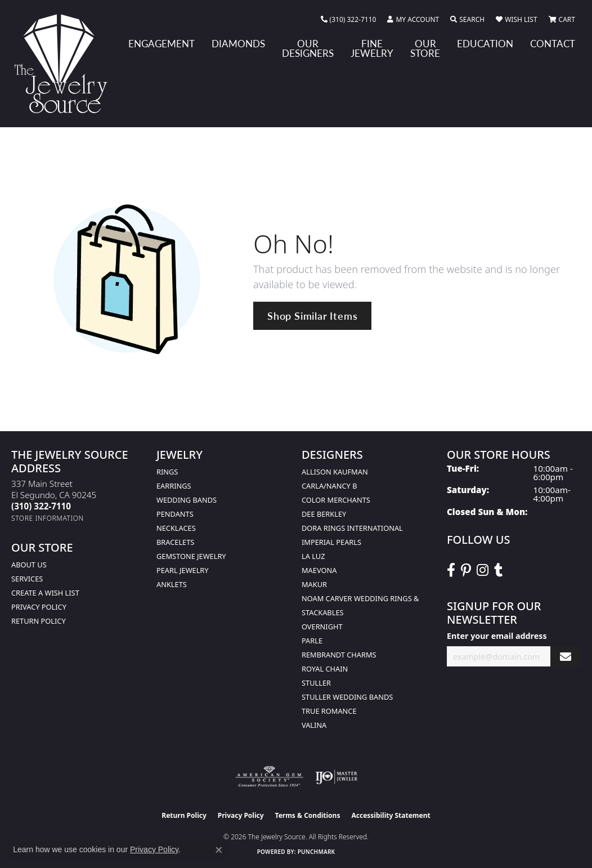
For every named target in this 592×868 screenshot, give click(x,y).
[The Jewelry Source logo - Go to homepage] (66, 64)
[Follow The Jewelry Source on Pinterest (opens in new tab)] (466, 570)
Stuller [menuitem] (316, 683)
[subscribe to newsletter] (566, 657)
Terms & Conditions (308, 815)
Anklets (172, 584)
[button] (413, 20)
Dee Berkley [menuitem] (324, 514)
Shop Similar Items (312, 316)
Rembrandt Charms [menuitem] (339, 655)
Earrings (174, 486)
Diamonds (238, 44)
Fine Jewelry (372, 48)
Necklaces (176, 528)
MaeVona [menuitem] (319, 570)
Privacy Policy (39, 607)
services (27, 579)
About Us (29, 565)
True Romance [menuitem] (329, 711)
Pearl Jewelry (183, 570)
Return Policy (39, 621)
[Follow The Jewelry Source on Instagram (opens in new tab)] (483, 570)
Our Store (425, 48)
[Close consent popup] (219, 850)
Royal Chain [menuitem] (325, 669)
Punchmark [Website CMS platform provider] (317, 852)
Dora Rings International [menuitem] (352, 528)
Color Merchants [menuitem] (336, 500)
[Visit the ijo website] (336, 777)
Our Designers (308, 48)
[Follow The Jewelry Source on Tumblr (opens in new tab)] (498, 570)
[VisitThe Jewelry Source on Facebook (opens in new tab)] (451, 570)
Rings (167, 472)
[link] (349, 20)
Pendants (175, 514)
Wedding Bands (187, 500)
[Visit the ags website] (269, 777)
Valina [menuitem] (314, 725)
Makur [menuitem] (314, 584)
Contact (553, 44)
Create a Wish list (45, 593)
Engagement (162, 44)
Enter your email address (497, 636)
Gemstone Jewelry (191, 556)
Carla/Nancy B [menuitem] (329, 486)
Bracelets (175, 542)
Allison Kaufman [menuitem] (335, 472)
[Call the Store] (41, 506)
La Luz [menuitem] (313, 556)
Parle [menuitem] (312, 641)
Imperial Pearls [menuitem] (331, 542)
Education (485, 44)
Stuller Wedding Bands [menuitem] (347, 697)
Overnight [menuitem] (322, 627)
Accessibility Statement (391, 815)
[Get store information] (48, 518)
